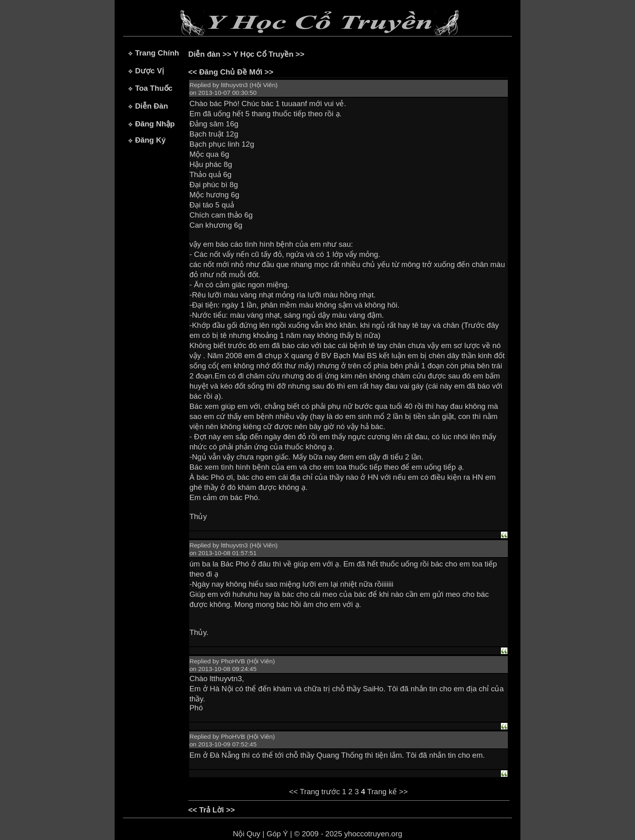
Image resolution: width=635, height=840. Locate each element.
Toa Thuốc (154, 88)
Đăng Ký (150, 140)
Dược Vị (149, 71)
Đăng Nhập (155, 124)
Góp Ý (277, 834)
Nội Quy (247, 834)
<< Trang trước (315, 792)
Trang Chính (157, 53)
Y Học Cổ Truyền (263, 54)
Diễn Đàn (151, 106)
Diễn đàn (204, 54)
